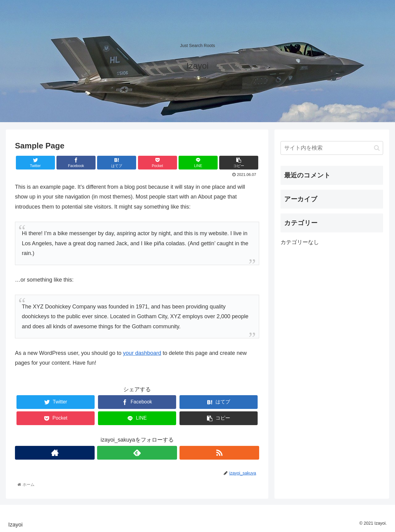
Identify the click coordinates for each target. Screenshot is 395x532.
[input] (332, 148)
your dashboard (142, 353)
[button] (377, 148)
